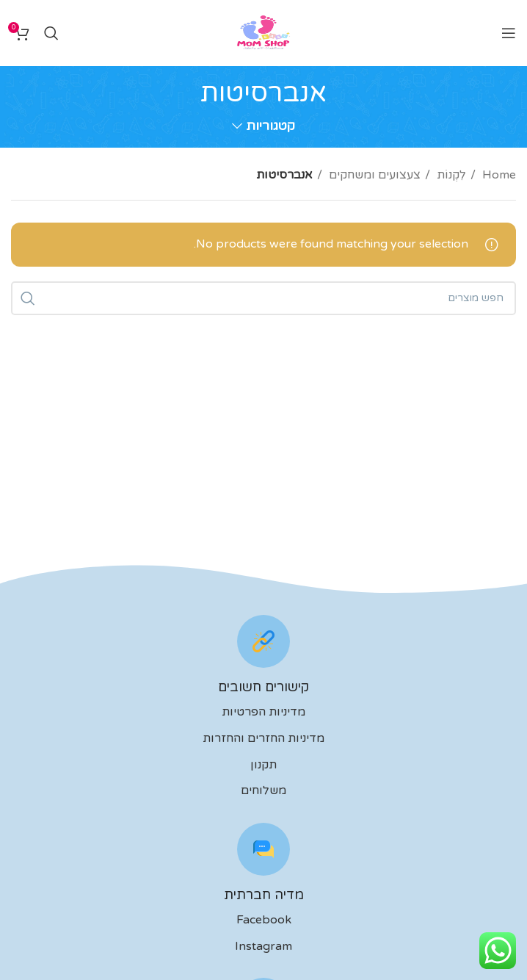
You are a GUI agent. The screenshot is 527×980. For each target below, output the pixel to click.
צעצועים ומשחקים (373, 175)
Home (498, 175)
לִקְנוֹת (450, 175)
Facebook (264, 920)
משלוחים (263, 790)
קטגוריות (270, 126)
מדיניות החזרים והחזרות (263, 738)
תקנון (263, 765)
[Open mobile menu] (509, 33)
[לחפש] (51, 33)
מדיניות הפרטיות (263, 712)
